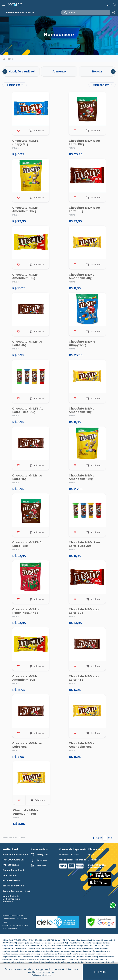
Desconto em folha (69, 855)
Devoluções (94, 860)
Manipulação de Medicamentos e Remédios (11, 899)
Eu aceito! (100, 972)
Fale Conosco (9, 875)
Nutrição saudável (22, 72)
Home (8, 59)
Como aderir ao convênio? (16, 891)
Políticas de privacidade (15, 855)
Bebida (97, 72)
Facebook (39, 860)
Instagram (39, 855)
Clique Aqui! (8, 946)
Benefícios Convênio (13, 886)
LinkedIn (38, 866)
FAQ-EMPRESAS (11, 865)
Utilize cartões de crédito (73, 860)
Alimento (59, 72)
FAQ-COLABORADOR (13, 860)
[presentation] (5, 72)
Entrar (91, 855)
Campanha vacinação (14, 870)
